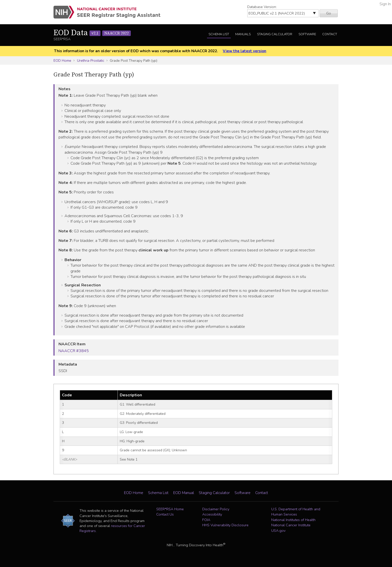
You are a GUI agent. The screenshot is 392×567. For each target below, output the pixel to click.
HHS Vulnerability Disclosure (225, 525)
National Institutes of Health (293, 520)
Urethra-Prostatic (91, 60)
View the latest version (244, 51)
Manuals (243, 34)
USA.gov (278, 531)
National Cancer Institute (291, 525)
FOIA (206, 520)
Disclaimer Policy (216, 509)
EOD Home (62, 60)
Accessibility (212, 514)
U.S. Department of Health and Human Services (296, 512)
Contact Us (165, 514)
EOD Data (92, 33)
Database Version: (262, 7)
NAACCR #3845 (74, 351)
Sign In (385, 4)
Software (307, 34)
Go (329, 13)
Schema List (219, 34)
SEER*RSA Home (170, 509)
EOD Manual (184, 493)
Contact (330, 34)
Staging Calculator (275, 34)
